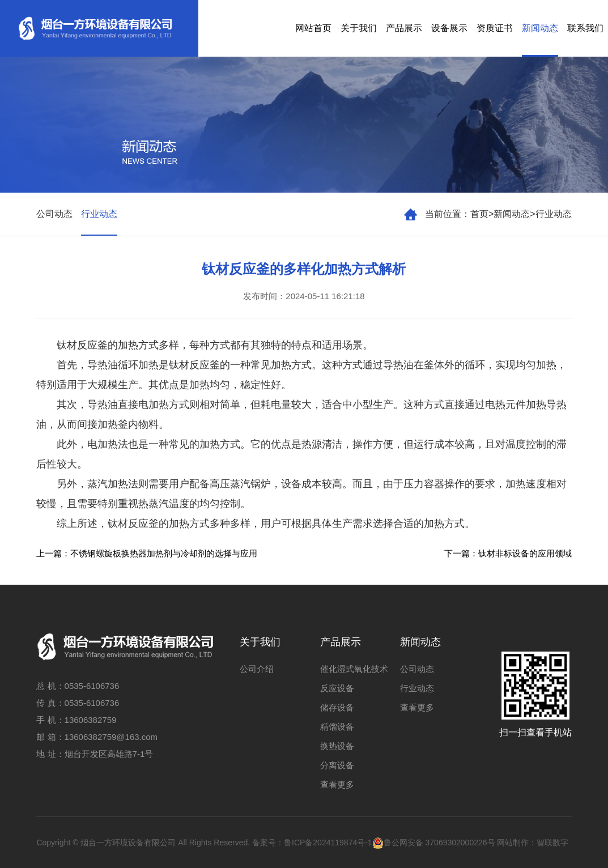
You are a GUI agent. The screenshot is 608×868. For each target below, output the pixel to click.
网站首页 (313, 28)
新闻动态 (540, 28)
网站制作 (513, 843)
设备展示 (449, 28)
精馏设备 (337, 727)
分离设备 (337, 765)
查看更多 (337, 784)
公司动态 (54, 214)
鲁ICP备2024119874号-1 (328, 843)
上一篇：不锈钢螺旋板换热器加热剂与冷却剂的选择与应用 (147, 553)
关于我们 (359, 28)
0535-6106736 (92, 686)
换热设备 (337, 746)
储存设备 (337, 707)
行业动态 (554, 214)
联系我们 (585, 28)
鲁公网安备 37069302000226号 (434, 843)
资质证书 (495, 28)
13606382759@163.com (111, 737)
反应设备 (337, 688)
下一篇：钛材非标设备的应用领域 (508, 553)
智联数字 (552, 843)
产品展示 (404, 28)
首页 (479, 214)
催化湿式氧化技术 (354, 669)
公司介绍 (257, 669)
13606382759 (91, 720)
